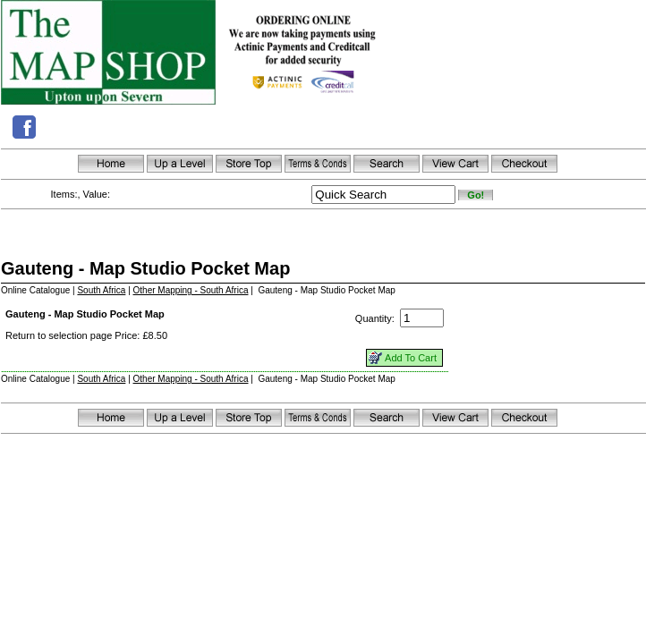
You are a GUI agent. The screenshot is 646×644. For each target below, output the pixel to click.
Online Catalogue (35, 290)
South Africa (101, 290)
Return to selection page (59, 335)
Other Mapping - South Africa (191, 290)
